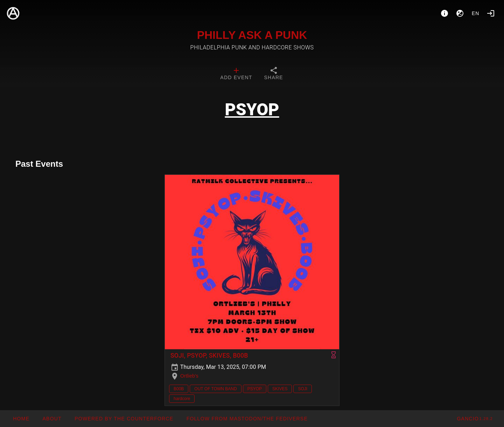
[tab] (236, 74)
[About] (444, 13)
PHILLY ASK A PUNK (252, 35)
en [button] (476, 13)
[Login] (491, 13)
